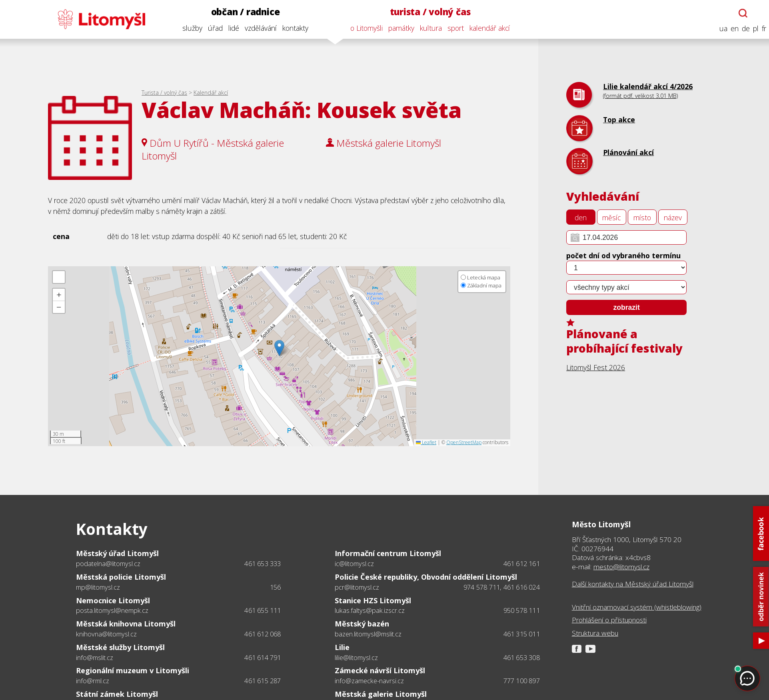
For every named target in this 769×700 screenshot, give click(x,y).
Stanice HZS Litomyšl (373, 600)
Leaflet (426, 442)
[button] (279, 348)
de (742, 29)
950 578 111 (522, 610)
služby (189, 28)
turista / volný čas (427, 12)
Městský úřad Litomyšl (117, 553)
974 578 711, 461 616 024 (502, 587)
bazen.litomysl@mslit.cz (368, 634)
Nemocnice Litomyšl (113, 600)
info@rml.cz (93, 681)
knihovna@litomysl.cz (106, 634)
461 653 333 (263, 564)
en (731, 29)
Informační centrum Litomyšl (388, 553)
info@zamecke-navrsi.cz (369, 681)
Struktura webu (595, 633)
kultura (427, 28)
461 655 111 (263, 610)
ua (720, 29)
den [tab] (581, 217)
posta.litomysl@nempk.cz (112, 611)
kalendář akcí (486, 28)
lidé (230, 28)
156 (276, 587)
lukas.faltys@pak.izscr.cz (370, 611)
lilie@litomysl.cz (356, 658)
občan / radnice (242, 12)
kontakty (292, 28)
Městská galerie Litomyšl (381, 694)
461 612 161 (522, 564)
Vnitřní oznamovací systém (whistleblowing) (637, 607)
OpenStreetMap (464, 442)
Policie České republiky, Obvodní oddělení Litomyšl (426, 577)
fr (760, 29)
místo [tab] (642, 217)
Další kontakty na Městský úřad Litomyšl (633, 584)
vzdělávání (257, 28)
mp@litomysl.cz (98, 587)
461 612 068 (263, 634)
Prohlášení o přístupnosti (609, 620)
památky (398, 28)
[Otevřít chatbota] (740, 13)
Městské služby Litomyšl (120, 647)
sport (452, 28)
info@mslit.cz (95, 658)
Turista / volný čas (164, 93)
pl (752, 29)
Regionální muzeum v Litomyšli (133, 670)
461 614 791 (263, 658)
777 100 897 (522, 681)
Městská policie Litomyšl (121, 577)
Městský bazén (362, 623)
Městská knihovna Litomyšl (126, 623)
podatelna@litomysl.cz (108, 564)
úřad (212, 28)
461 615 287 (263, 681)
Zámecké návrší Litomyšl (380, 670)
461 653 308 (522, 658)
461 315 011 (522, 634)
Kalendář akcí (211, 93)
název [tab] (673, 217)
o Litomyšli (363, 28)
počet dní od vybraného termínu (623, 255)
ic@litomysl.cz (354, 564)
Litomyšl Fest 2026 (596, 367)
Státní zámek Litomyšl (117, 694)
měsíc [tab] (611, 217)
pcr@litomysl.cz (357, 587)
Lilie (342, 647)
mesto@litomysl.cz (621, 567)
